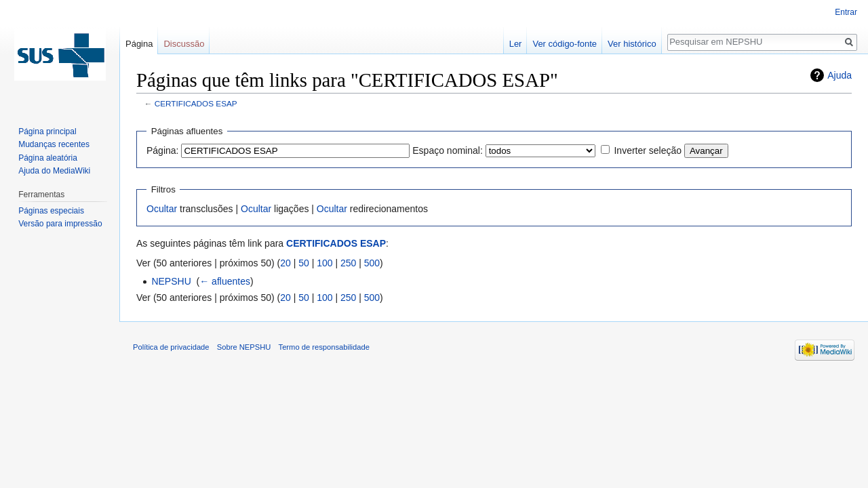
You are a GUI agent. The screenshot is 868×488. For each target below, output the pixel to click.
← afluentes (225, 281)
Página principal (47, 131)
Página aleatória (48, 158)
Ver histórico (632, 44)
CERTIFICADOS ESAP (196, 103)
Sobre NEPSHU (244, 347)
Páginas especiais (51, 211)
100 (324, 263)
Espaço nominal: (448, 150)
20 (285, 263)
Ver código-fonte (565, 44)
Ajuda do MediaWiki (54, 171)
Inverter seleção (648, 150)
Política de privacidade (171, 347)
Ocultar (162, 209)
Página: (162, 150)
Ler (516, 44)
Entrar (846, 12)
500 (372, 263)
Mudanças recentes (54, 144)
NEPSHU (171, 281)
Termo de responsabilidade (324, 347)
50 (304, 263)
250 (348, 263)
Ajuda (840, 75)
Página (139, 44)
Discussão (184, 44)
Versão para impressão (60, 224)
